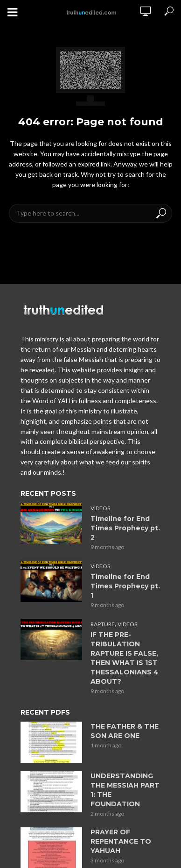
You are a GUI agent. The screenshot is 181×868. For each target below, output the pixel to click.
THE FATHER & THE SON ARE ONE (125, 731)
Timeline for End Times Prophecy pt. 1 (125, 586)
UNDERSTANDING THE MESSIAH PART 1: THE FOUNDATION (125, 790)
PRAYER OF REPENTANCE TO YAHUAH (121, 841)
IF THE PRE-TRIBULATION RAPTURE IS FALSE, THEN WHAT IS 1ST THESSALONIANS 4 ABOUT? (125, 658)
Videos (100, 508)
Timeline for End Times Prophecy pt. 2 (125, 528)
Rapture (103, 624)
